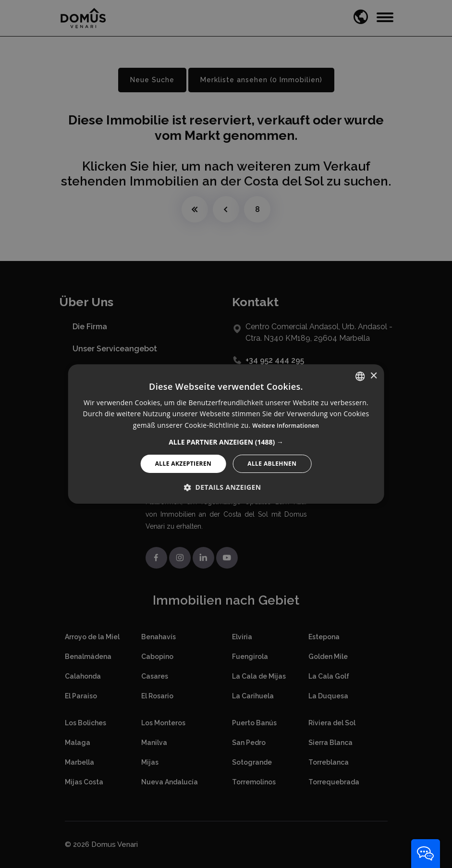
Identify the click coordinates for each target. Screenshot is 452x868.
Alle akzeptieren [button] (183, 464)
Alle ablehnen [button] (272, 464)
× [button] (373, 376)
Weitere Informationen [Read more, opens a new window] (286, 426)
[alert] (226, 434)
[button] (226, 442)
